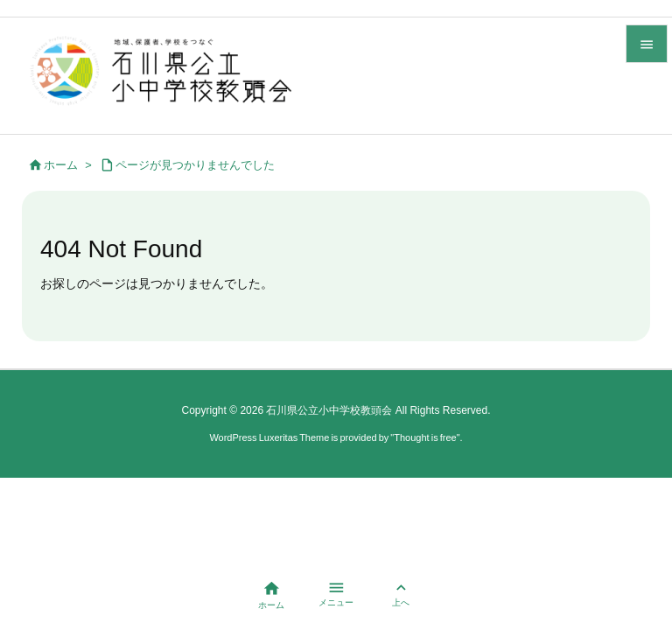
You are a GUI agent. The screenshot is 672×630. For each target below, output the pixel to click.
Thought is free (425, 437)
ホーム (61, 165)
